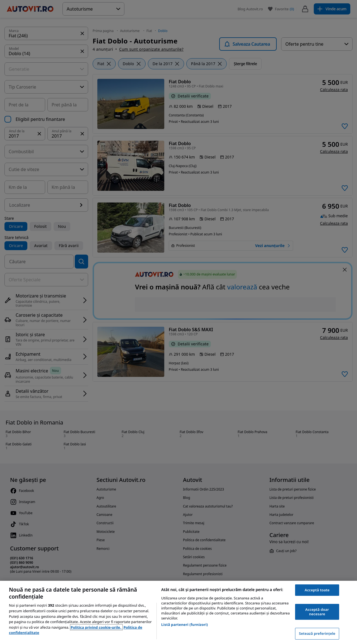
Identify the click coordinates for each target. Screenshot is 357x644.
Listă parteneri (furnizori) (184, 625)
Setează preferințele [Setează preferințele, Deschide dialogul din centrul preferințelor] (317, 633)
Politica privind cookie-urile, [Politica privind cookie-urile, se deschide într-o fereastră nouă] (96, 627)
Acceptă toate (317, 590)
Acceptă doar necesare (317, 612)
